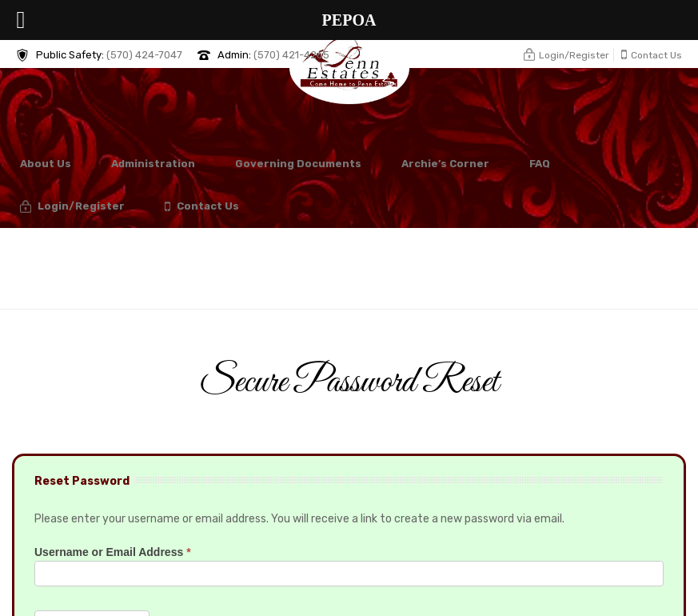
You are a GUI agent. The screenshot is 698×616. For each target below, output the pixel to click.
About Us (46, 164)
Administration (153, 164)
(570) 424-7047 (144, 55)
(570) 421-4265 (291, 55)
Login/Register (72, 207)
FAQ (540, 164)
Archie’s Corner (445, 164)
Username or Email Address (113, 552)
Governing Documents (298, 164)
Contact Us (202, 207)
